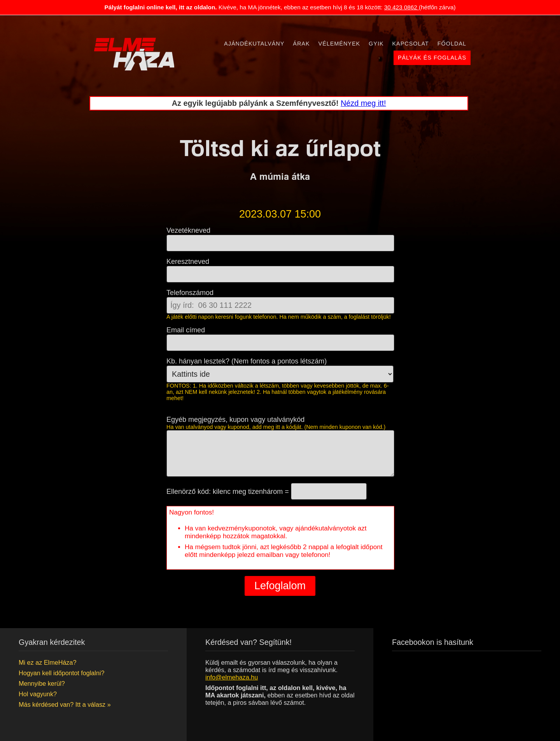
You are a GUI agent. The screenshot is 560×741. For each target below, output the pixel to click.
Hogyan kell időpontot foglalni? (61, 673)
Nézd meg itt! (363, 103)
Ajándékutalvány (254, 44)
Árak (301, 44)
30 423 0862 (402, 7)
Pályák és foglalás (432, 58)
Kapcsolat (411, 44)
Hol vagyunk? (38, 694)
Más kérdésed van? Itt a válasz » (65, 704)
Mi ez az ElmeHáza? (47, 662)
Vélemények (339, 44)
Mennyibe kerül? (42, 683)
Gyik (376, 44)
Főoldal (452, 44)
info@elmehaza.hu (232, 677)
